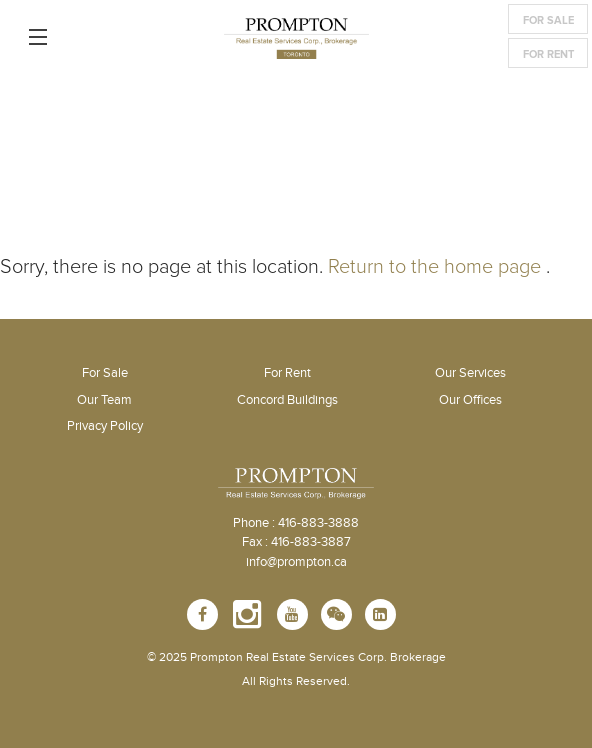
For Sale (548, 20)
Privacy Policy (105, 426)
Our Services (470, 373)
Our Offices (470, 400)
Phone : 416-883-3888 (296, 523)
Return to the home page (434, 267)
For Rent (548, 54)
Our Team (104, 400)
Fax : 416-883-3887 (296, 542)
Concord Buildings (287, 400)
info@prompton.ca (296, 562)
